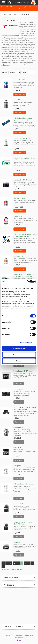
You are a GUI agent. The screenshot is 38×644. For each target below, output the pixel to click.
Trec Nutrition (25, 14)
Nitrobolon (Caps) (20, 198)
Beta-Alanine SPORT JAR (22, 371)
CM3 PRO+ (17, 448)
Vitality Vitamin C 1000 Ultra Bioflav (24, 159)
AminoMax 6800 (19, 80)
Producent (16, 14)
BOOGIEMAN (18, 389)
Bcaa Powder (18, 216)
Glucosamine (18, 256)
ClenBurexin (18, 427)
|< (3, 563)
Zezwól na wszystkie (19, 349)
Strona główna (8, 14)
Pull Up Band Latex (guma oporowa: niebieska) (23, 119)
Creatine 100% (18, 504)
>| (3, 566)
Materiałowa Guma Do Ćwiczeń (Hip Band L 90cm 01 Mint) (24, 275)
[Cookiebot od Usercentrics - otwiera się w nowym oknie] (27, 282)
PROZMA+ (17, 100)
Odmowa (19, 361)
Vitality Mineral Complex (23, 138)
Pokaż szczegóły (26, 343)
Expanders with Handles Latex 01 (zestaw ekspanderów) (25, 235)
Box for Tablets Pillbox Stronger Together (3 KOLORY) (25, 408)
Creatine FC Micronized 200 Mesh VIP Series (23, 523)
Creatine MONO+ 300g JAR (23, 180)
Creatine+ (17, 542)
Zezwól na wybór (19, 355)
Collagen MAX (19, 466)
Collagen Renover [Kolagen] (23, 484)
